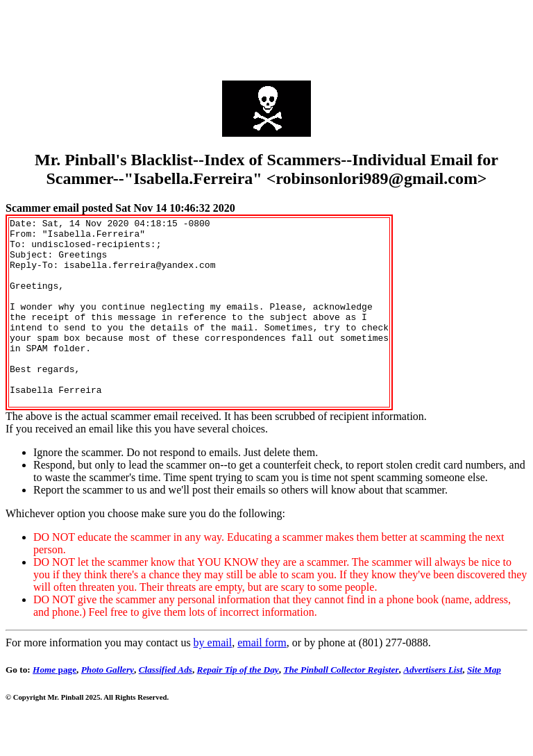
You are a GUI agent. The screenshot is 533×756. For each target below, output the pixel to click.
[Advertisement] (266, 37)
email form (262, 680)
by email (213, 680)
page (54, 707)
